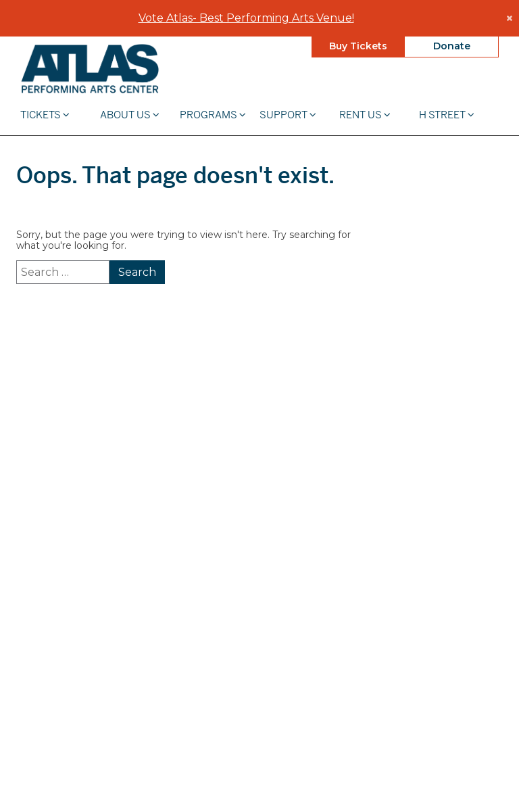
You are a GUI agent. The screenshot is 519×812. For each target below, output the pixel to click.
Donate (452, 45)
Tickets (45, 114)
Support (288, 114)
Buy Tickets (358, 45)
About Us (130, 114)
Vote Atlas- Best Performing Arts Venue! (246, 17)
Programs (213, 114)
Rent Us (365, 114)
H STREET (447, 114)
